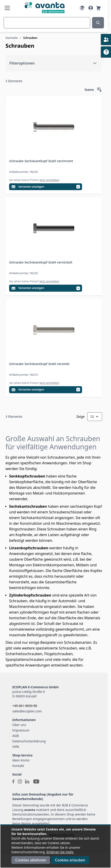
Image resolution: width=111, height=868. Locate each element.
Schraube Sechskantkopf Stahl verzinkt (39, 364)
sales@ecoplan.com (27, 711)
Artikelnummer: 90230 (23, 172)
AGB (15, 736)
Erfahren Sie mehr (60, 852)
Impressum (21, 730)
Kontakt (18, 766)
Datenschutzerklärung (29, 741)
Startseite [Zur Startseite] (12, 38)
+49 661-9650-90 (25, 706)
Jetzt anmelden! (49, 180)
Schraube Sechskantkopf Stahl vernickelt (41, 262)
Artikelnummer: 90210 (23, 375)
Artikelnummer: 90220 (23, 273)
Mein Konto (21, 760)
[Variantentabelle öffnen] (46, 187)
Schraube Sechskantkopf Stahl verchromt (41, 161)
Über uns (19, 725)
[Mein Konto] (91, 8)
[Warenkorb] (98, 8)
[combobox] (47, 23)
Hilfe (16, 747)
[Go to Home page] (45, 8)
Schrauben (30, 38)
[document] (55, 846)
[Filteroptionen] (54, 63)
